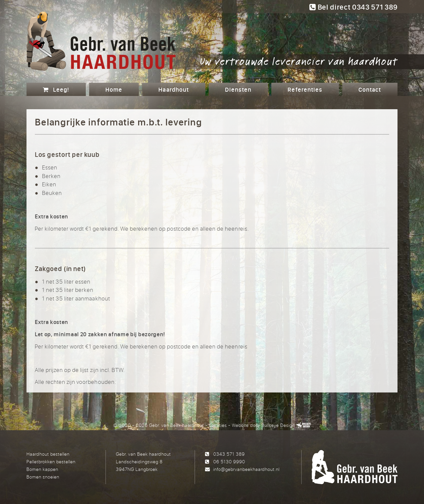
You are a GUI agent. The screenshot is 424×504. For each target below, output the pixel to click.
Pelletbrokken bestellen (51, 461)
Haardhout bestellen (48, 454)
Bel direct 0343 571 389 (353, 7)
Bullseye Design (278, 425)
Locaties (218, 425)
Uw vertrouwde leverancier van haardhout (299, 61)
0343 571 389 (229, 454)
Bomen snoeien (43, 477)
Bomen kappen (42, 469)
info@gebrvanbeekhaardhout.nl (246, 469)
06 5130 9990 (229, 461)
